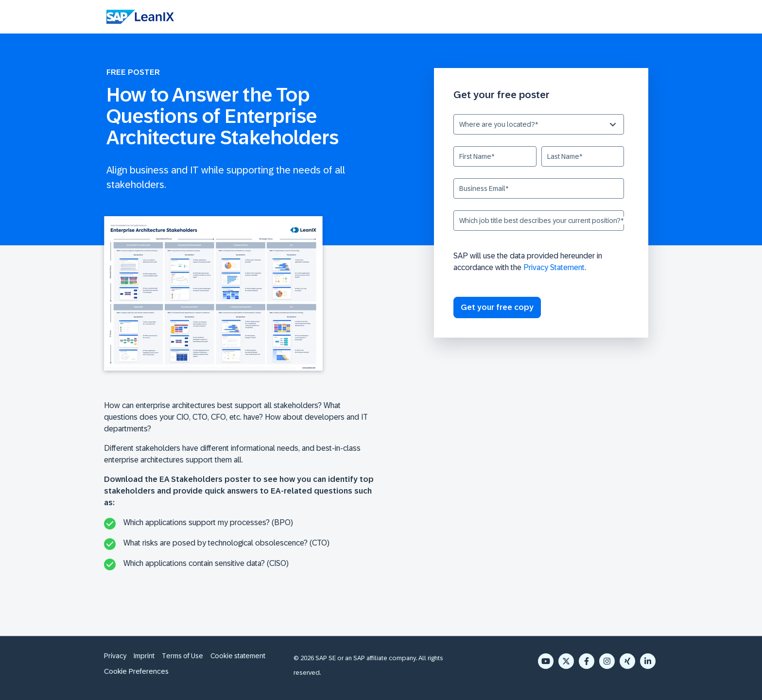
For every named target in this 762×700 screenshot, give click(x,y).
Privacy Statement (554, 267)
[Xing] (627, 661)
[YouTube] (546, 661)
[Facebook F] (587, 661)
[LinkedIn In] (648, 661)
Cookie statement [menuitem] (238, 656)
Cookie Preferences (136, 671)
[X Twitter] (566, 661)
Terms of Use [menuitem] (182, 656)
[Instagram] (607, 661)
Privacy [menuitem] (115, 656)
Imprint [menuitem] (144, 656)
